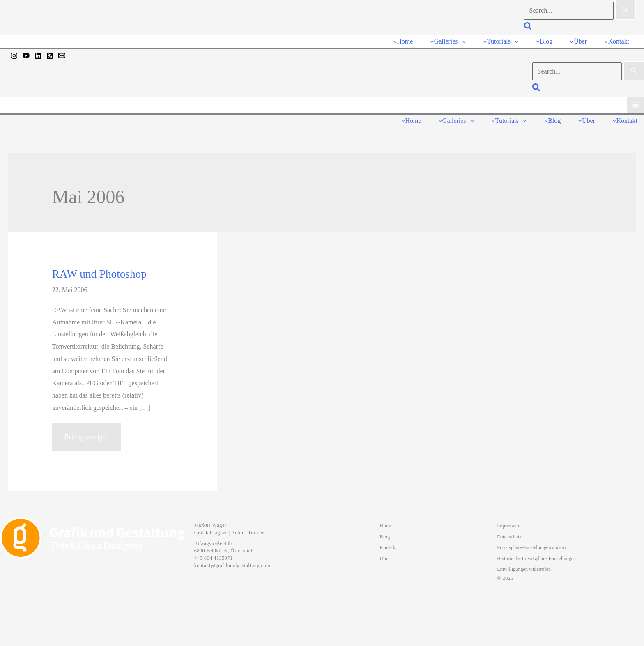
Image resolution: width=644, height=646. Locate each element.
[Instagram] (14, 56)
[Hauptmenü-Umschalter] (636, 105)
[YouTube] (26, 56)
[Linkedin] (38, 56)
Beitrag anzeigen (86, 440)
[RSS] (50, 56)
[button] (528, 27)
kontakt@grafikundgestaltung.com (232, 566)
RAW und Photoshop (99, 274)
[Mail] (62, 56)
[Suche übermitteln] (626, 10)
